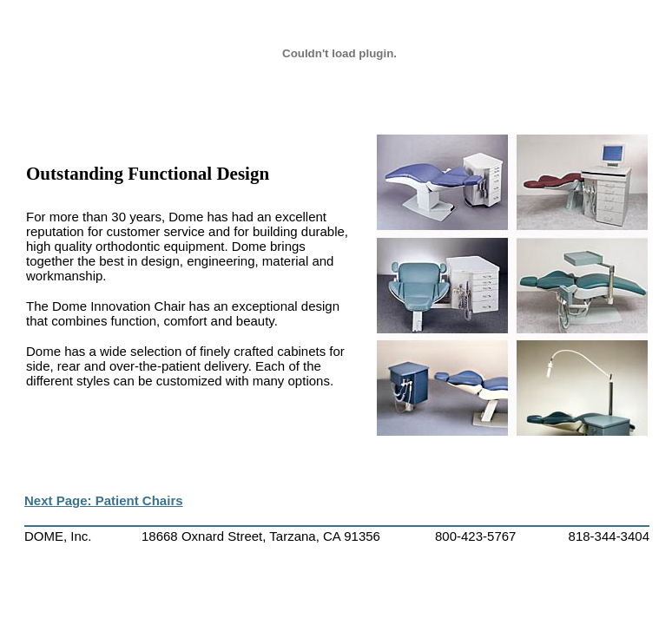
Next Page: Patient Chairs (104, 500)
